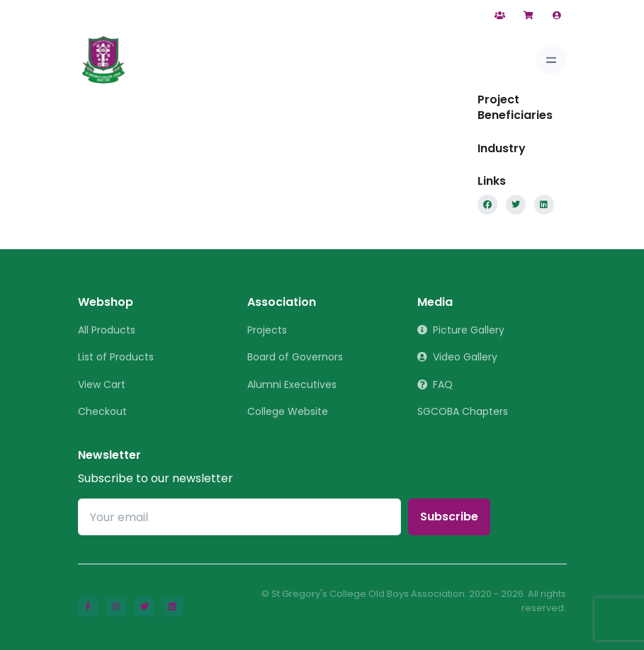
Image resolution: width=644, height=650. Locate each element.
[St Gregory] (103, 60)
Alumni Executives (292, 384)
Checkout (102, 411)
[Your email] (240, 517)
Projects (267, 330)
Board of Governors (295, 357)
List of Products (116, 357)
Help (384, 16)
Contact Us (445, 16)
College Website (288, 411)
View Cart (102, 384)
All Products (107, 330)
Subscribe (449, 517)
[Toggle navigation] (552, 60)
